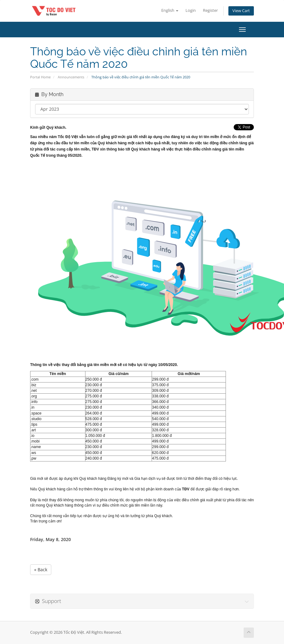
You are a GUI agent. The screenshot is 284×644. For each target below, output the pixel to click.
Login (191, 10)
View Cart (241, 11)
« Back (41, 570)
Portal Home (40, 77)
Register (210, 10)
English (170, 10)
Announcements (71, 77)
